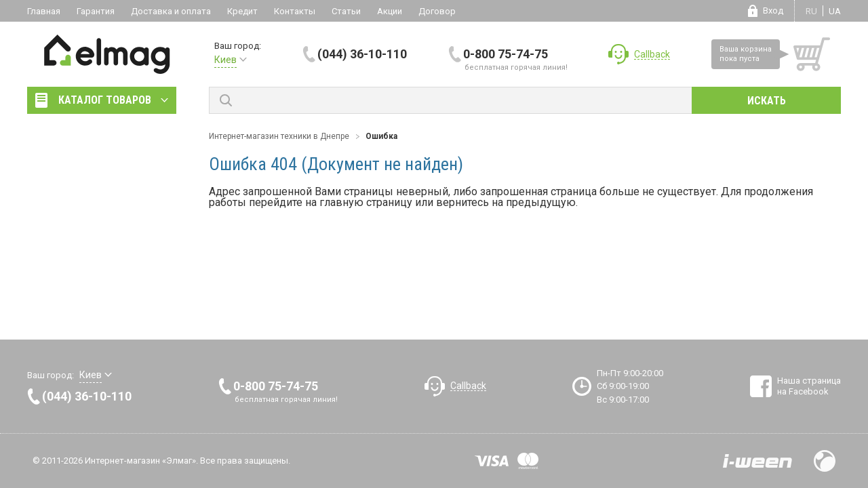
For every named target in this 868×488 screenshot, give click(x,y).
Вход (773, 11)
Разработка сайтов (757, 461)
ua (835, 11)
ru (811, 11)
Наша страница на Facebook (809, 386)
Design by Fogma (825, 461)
